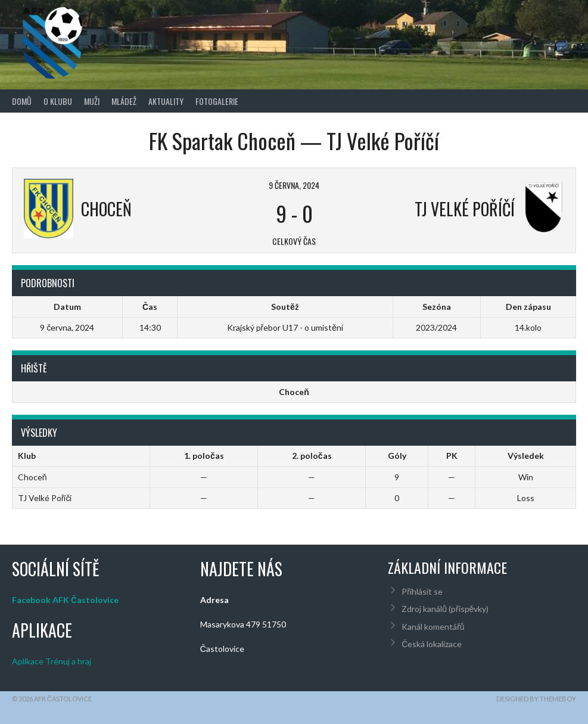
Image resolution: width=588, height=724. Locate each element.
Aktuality (166, 101)
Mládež (124, 101)
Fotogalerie (217, 101)
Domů (22, 101)
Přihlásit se (422, 591)
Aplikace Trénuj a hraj (52, 661)
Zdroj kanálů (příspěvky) (445, 609)
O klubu (58, 101)
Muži (92, 101)
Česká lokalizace (432, 644)
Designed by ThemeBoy (536, 699)
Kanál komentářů (433, 627)
